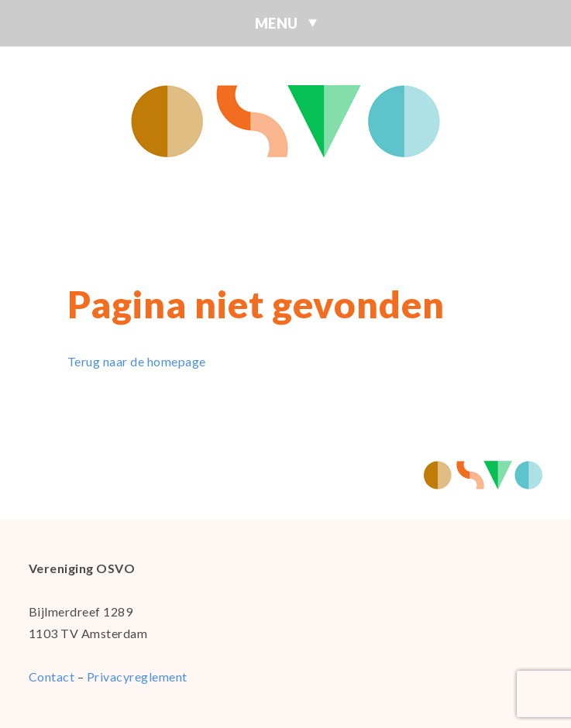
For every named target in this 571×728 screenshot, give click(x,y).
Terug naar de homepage (137, 361)
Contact (52, 676)
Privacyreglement (137, 676)
